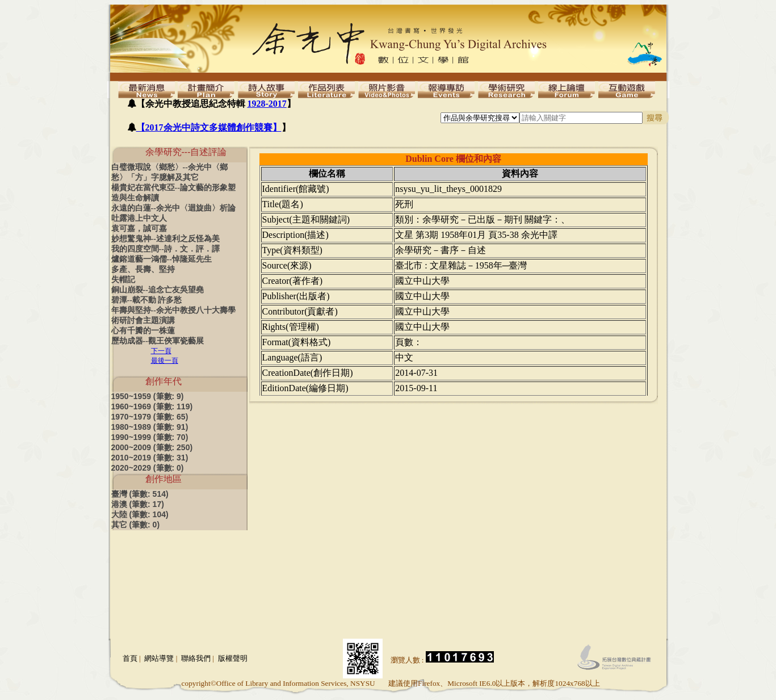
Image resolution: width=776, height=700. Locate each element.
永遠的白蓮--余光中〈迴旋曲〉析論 (173, 208)
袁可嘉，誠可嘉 (139, 229)
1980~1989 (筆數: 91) (150, 427)
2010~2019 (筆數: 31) (150, 458)
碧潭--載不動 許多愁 (147, 300)
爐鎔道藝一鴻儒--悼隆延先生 (162, 259)
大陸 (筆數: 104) (140, 514)
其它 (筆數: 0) (136, 525)
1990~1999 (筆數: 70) (150, 437)
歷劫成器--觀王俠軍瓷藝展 (158, 341)
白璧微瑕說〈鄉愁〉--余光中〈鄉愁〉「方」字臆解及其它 (169, 172)
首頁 (130, 658)
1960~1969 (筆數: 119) (152, 406)
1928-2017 (267, 104)
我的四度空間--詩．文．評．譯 (165, 249)
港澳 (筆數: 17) (138, 504)
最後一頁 (165, 361)
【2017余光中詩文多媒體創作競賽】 (209, 127)
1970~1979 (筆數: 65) (150, 417)
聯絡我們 (196, 658)
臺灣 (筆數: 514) (140, 494)
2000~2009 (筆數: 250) (152, 447)
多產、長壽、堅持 (143, 269)
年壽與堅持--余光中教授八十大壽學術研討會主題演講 (173, 315)
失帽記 (123, 280)
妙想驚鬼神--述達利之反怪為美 (165, 239)
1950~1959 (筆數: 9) (148, 396)
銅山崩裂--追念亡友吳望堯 (158, 290)
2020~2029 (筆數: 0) (148, 468)
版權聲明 (233, 658)
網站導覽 (159, 658)
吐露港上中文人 (139, 218)
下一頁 (161, 351)
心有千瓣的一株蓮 (143, 331)
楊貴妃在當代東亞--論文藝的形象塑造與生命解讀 (173, 193)
